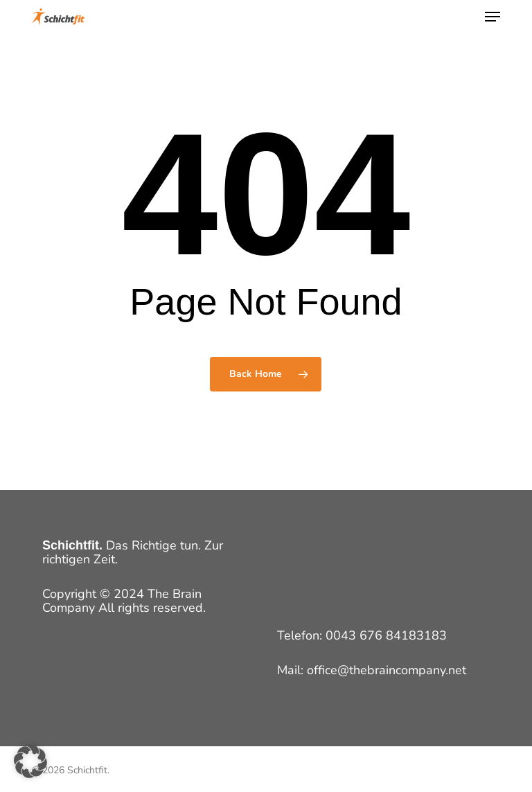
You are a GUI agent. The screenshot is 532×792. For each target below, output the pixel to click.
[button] (493, 17)
